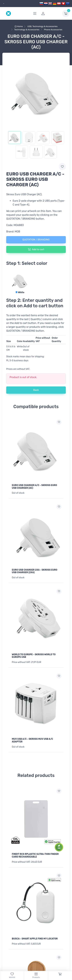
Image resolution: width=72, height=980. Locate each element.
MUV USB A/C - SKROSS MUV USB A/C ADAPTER (32, 740)
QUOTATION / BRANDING (36, 240)
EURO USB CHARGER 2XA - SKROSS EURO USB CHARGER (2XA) (35, 571)
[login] (50, 13)
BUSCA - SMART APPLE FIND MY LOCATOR (35, 939)
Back (36, 390)
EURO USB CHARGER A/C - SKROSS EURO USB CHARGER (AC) (34, 487)
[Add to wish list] (59, 422)
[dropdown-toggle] (66, 13)
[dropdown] (3, 4)
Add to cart (36, 249)
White (20, 292)
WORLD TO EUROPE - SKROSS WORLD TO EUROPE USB (34, 656)
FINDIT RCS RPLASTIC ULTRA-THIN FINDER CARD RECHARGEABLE (35, 855)
